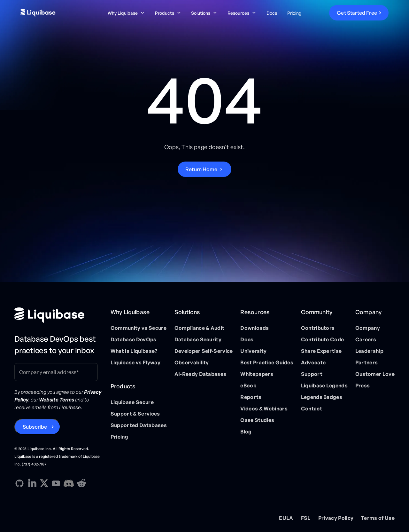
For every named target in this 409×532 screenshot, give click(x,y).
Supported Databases (139, 425)
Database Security (198, 339)
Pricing (294, 13)
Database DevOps (134, 339)
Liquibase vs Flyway (135, 362)
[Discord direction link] (69, 483)
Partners (367, 362)
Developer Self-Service (204, 351)
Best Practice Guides (267, 362)
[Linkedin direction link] (32, 483)
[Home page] (59, 315)
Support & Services (135, 414)
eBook (248, 385)
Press (363, 385)
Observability (192, 362)
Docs (272, 13)
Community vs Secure (139, 328)
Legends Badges (322, 397)
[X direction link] (44, 483)
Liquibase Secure (132, 402)
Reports (251, 397)
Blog (246, 432)
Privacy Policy (336, 518)
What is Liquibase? (134, 351)
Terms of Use (378, 518)
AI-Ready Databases (201, 374)
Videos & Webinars (264, 409)
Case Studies (257, 420)
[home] (59, 13)
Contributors (318, 328)
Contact (312, 409)
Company (368, 328)
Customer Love (375, 374)
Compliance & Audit (200, 328)
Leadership (369, 351)
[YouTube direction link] (56, 483)
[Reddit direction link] (81, 483)
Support (312, 374)
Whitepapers (257, 374)
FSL (306, 518)
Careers (366, 339)
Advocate (313, 362)
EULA (286, 518)
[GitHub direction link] (19, 483)
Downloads (255, 328)
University (253, 351)
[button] (126, 13)
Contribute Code (323, 339)
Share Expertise (321, 351)
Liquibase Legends (324, 385)
